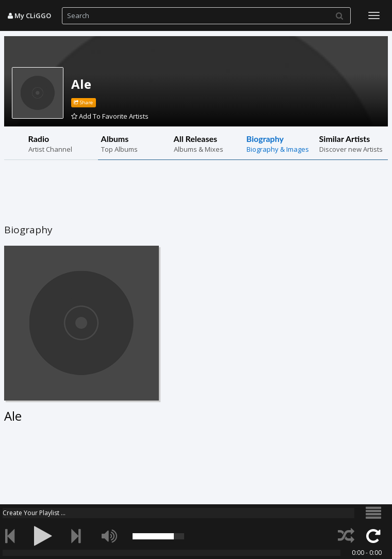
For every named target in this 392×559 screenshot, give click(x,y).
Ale (81, 84)
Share (83, 102)
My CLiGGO (29, 15)
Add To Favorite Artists (110, 116)
